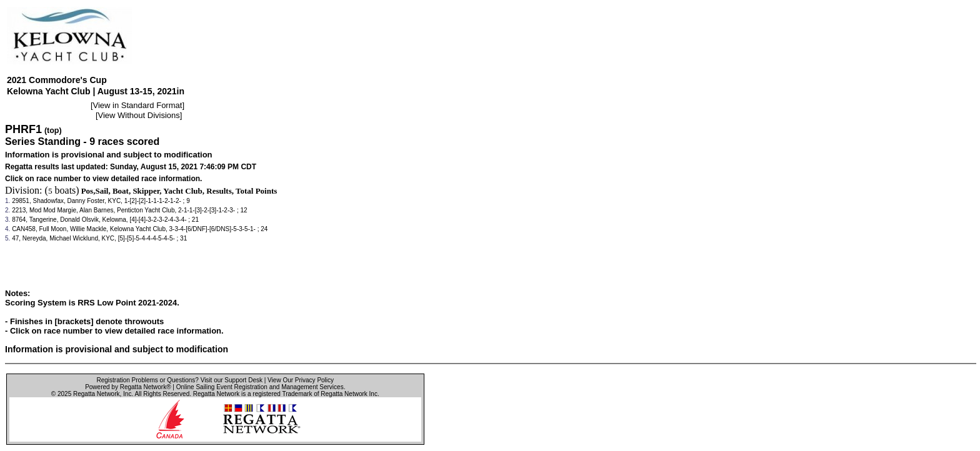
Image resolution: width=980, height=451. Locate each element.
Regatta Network (96, 394)
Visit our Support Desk (232, 380)
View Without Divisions (139, 115)
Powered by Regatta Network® (128, 387)
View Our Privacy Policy (301, 380)
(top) (53, 131)
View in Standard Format (138, 105)
